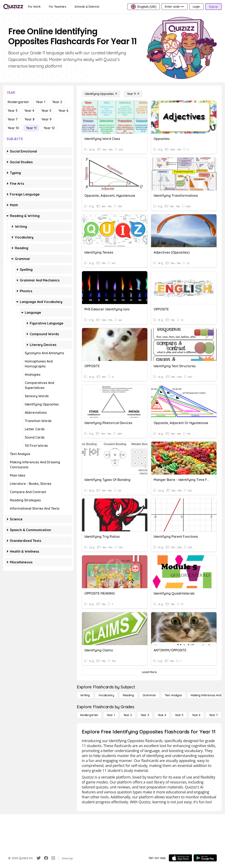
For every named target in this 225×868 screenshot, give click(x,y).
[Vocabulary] (106, 695)
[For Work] (34, 7)
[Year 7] (213, 715)
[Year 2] (128, 715)
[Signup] (213, 7)
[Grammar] (149, 695)
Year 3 (12, 111)
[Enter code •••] (174, 7)
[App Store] (180, 858)
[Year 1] (111, 715)
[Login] (196, 7)
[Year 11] (133, 94)
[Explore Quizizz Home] (13, 7)
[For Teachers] (58, 7)
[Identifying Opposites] (101, 94)
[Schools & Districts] (87, 7)
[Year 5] (179, 715)
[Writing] (85, 695)
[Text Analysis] (173, 695)
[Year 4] (162, 715)
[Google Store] (205, 858)
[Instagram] (53, 858)
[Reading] (128, 695)
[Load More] (149, 672)
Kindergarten (18, 102)
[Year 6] (196, 715)
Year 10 (13, 128)
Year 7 (13, 119)
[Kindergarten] (89, 715)
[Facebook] (46, 858)
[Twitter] (39, 858)
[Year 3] (145, 715)
